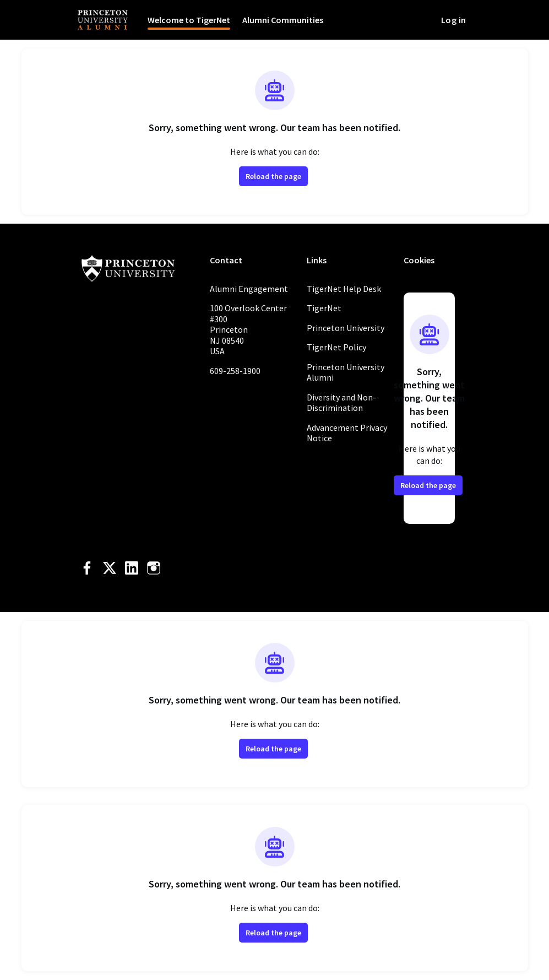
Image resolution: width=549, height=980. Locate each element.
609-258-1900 (235, 371)
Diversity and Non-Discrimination (341, 403)
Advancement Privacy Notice (347, 433)
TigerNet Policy (336, 347)
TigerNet (324, 308)
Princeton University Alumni (346, 372)
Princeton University (346, 328)
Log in (453, 20)
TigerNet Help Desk (344, 289)
